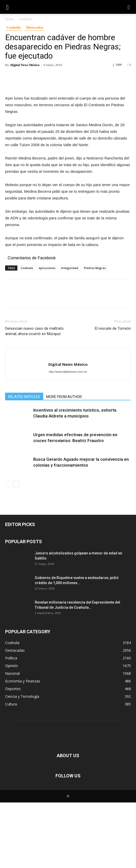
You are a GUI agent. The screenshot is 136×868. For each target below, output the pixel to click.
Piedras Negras (95, 333)
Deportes (13, 754)
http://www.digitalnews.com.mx (68, 437)
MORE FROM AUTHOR (64, 462)
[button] (129, 7)
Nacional (12, 739)
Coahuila (25, 19)
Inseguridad (70, 333)
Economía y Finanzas (23, 747)
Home (9, 19)
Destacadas (35, 28)
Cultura (11, 770)
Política (11, 724)
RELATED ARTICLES (24, 462)
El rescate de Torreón (113, 394)
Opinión (12, 731)
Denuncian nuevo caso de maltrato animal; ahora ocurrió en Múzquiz (34, 397)
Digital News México (25, 65)
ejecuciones (47, 333)
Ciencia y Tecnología (22, 762)
